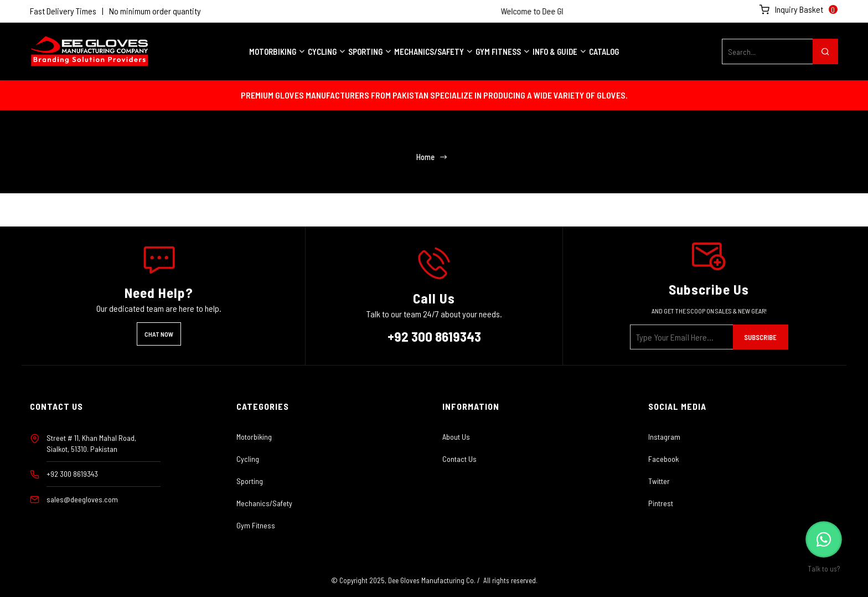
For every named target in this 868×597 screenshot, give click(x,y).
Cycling (248, 459)
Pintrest (661, 503)
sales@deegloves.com (82, 499)
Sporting (250, 481)
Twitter (659, 481)
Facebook (663, 459)
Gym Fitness (256, 525)
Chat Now (159, 334)
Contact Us (459, 459)
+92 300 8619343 (434, 336)
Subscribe (760, 337)
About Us (456, 437)
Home (425, 158)
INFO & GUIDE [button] (560, 52)
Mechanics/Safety (264, 503)
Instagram (664, 437)
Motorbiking (254, 437)
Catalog (604, 52)
